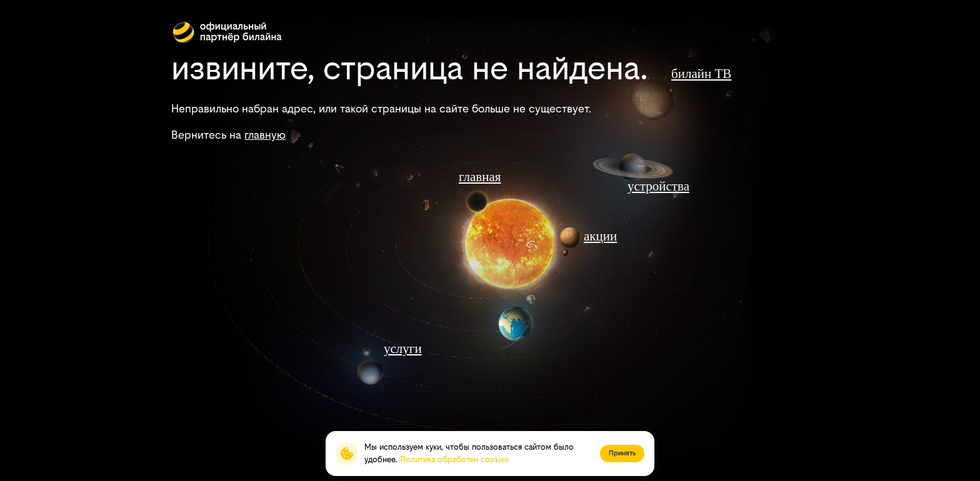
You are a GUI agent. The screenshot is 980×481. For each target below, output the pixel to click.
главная (480, 177)
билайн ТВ (701, 74)
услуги (403, 349)
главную (265, 135)
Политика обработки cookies (454, 459)
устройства (658, 186)
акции (600, 236)
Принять (622, 453)
